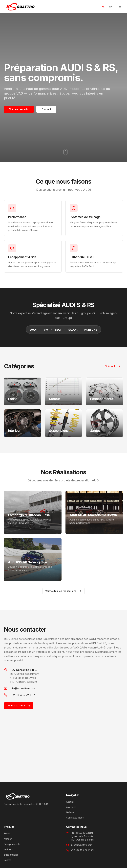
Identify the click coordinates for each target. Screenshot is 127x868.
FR (103, 7)
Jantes (8, 860)
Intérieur (8, 849)
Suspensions (11, 855)
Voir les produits (19, 109)
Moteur (8, 839)
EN (111, 7)
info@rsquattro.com (22, 688)
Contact (46, 109)
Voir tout (113, 366)
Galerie (70, 812)
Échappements (12, 844)
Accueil (70, 802)
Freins (7, 833)
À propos (71, 807)
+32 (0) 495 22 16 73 (23, 695)
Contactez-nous (19, 706)
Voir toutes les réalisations (63, 591)
